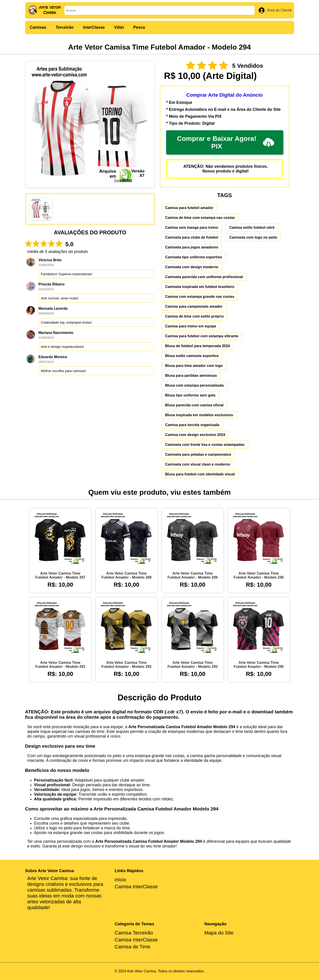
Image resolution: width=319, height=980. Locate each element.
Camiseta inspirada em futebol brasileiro (200, 287)
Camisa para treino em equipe (191, 326)
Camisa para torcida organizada (192, 425)
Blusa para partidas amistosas (191, 376)
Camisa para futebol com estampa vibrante (202, 336)
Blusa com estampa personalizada (194, 385)
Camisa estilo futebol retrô (252, 228)
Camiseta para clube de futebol (192, 237)
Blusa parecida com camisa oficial (194, 405)
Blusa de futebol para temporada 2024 (198, 346)
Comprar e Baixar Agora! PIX (226, 142)
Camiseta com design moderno (192, 267)
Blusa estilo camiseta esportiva (192, 356)
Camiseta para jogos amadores (192, 247)
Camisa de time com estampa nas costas (200, 218)
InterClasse (94, 27)
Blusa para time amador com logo (194, 366)
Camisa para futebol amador (189, 208)
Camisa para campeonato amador (194, 306)
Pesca (139, 27)
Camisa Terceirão (134, 933)
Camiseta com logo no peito (253, 237)
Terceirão (65, 27)
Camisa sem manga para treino (192, 228)
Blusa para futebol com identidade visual (200, 474)
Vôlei (119, 27)
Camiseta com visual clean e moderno (198, 464)
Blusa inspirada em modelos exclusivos (199, 415)
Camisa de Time (133, 947)
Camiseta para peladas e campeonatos (198, 454)
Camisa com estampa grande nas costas (200, 297)
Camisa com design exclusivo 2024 (195, 435)
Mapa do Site (219, 933)
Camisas (38, 27)
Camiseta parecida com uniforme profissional (204, 277)
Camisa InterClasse (136, 887)
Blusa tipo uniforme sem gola (190, 395)
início (120, 880)
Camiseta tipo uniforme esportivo (194, 257)
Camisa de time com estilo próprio (194, 316)
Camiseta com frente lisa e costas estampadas (205, 445)
